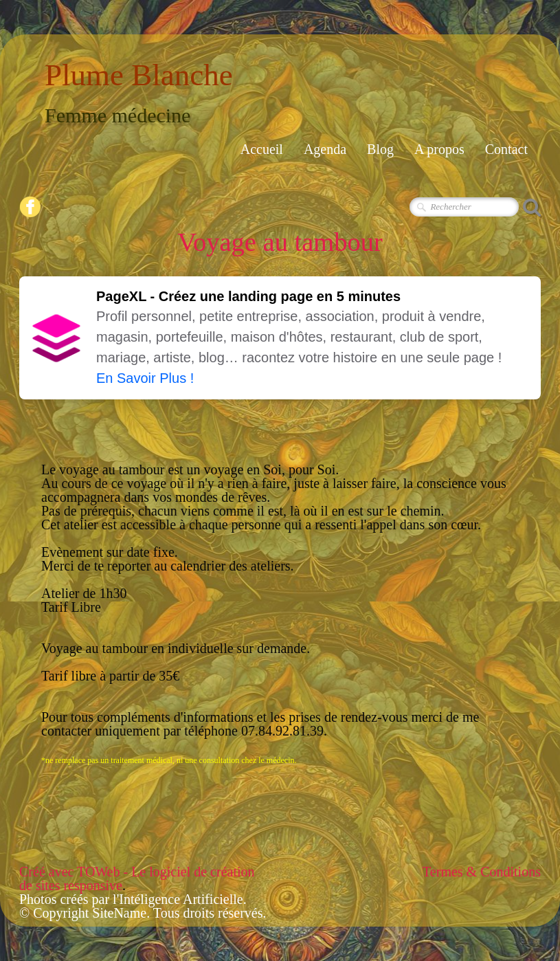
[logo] (144, 90)
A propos (439, 149)
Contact (506, 149)
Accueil (262, 149)
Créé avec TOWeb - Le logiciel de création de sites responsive (137, 879)
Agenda (325, 149)
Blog (380, 149)
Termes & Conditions (482, 872)
